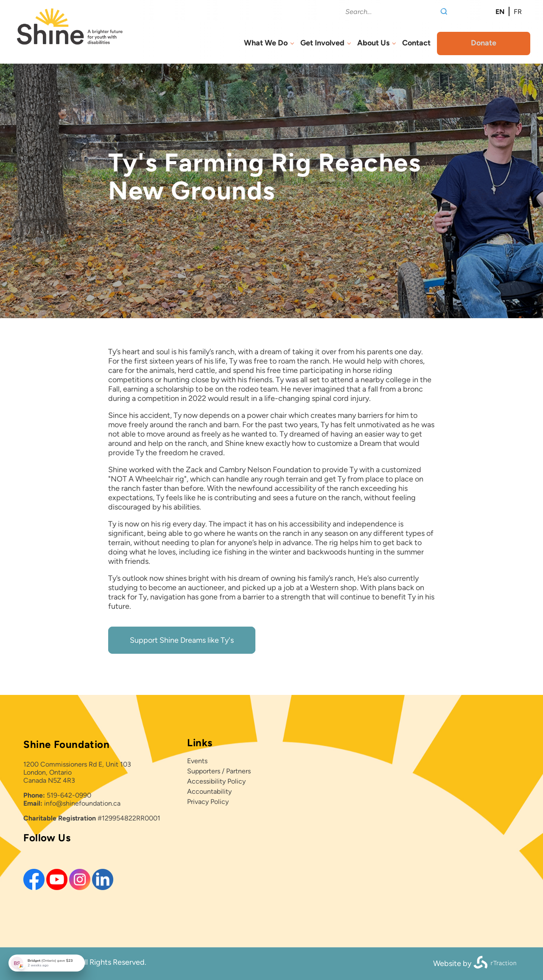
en (500, 12)
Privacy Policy (208, 802)
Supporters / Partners (219, 771)
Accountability (209, 791)
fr (518, 12)
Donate (484, 43)
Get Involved (322, 43)
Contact (416, 43)
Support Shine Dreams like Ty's (182, 640)
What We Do (266, 43)
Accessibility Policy (216, 781)
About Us (373, 43)
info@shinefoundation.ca (82, 803)
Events (197, 761)
